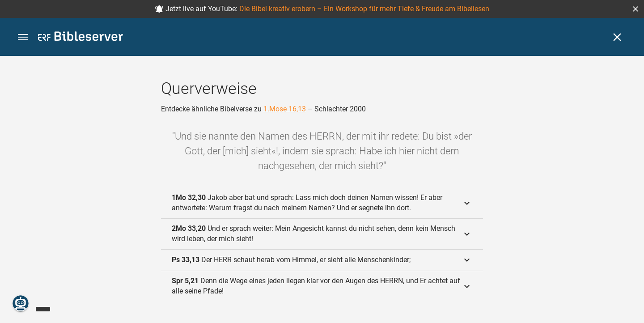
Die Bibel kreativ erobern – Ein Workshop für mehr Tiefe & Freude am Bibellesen (364, 9)
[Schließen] (617, 37)
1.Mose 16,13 (285, 109)
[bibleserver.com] (80, 38)
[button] (636, 9)
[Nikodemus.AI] (21, 303)
